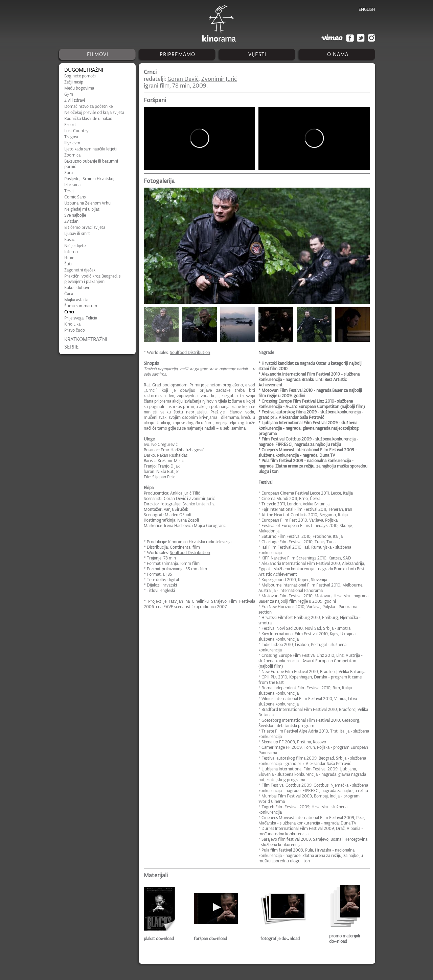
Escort (70, 125)
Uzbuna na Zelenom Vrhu (87, 203)
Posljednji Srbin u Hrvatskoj (89, 179)
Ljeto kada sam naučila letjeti (90, 149)
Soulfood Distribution (190, 352)
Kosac (70, 240)
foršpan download (210, 939)
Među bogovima (79, 88)
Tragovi (71, 137)
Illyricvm (72, 143)
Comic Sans (75, 197)
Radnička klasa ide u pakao (88, 118)
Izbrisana (72, 185)
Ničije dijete (75, 246)
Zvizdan (71, 221)
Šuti (68, 264)
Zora (69, 173)
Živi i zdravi (75, 100)
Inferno (71, 252)
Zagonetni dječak (80, 270)
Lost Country (76, 131)
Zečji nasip (74, 82)
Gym (69, 94)
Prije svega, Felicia (81, 318)
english (367, 9)
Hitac (69, 258)
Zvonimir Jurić (219, 79)
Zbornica (72, 155)
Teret (69, 191)
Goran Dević (183, 79)
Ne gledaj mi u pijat (82, 209)
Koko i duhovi (77, 288)
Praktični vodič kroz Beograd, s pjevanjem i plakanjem (92, 279)
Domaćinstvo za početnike (88, 106)
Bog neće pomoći (80, 76)
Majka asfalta (76, 300)
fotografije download (280, 939)
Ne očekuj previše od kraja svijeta (94, 112)
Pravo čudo (75, 330)
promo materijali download (345, 939)
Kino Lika (72, 324)
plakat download (159, 939)
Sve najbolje (75, 215)
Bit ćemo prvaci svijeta (85, 227)
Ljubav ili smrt (77, 233)
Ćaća (69, 294)
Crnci (69, 312)
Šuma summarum (81, 306)
